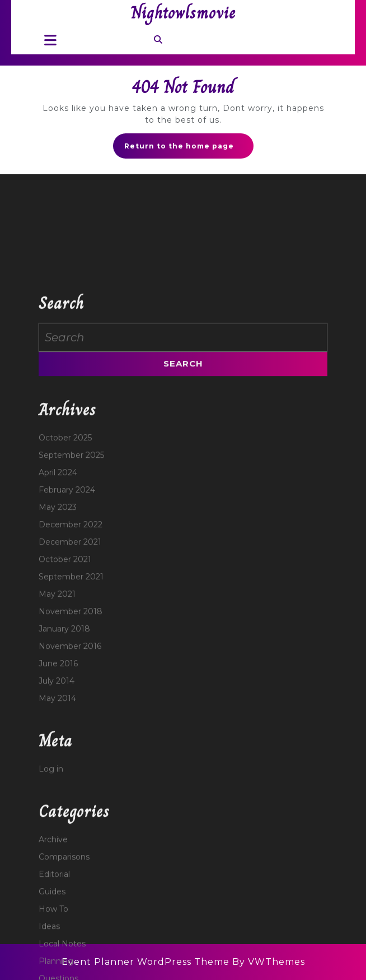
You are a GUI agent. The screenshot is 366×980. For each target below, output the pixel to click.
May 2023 (58, 573)
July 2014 (57, 747)
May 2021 (57, 660)
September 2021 (71, 643)
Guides (52, 958)
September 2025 (71, 521)
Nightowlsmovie (183, 13)
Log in (51, 835)
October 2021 (65, 625)
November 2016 (70, 712)
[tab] (47, 40)
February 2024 (67, 556)
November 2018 (71, 677)
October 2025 (65, 504)
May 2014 (57, 764)
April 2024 (58, 538)
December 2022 (71, 591)
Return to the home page (189, 149)
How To (53, 975)
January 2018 (64, 695)
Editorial (54, 940)
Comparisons (64, 923)
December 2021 (70, 608)
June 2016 (58, 730)
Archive (53, 905)
